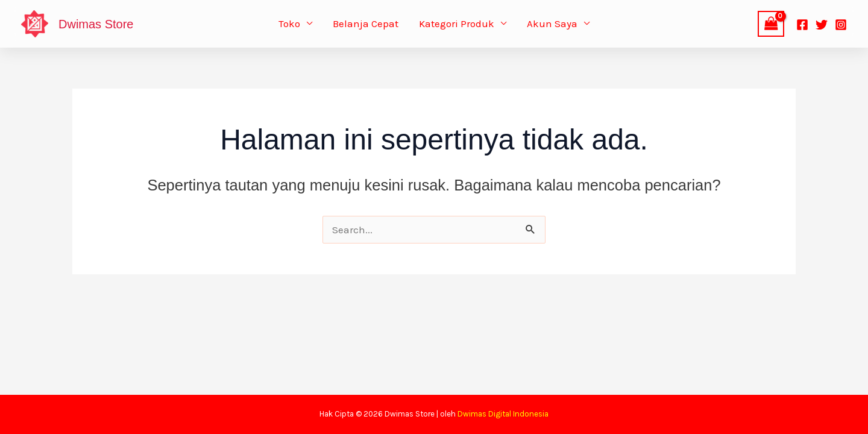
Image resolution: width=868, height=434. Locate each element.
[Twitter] (822, 25)
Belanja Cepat (366, 24)
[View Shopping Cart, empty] (771, 24)
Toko (289, 24)
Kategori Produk (457, 24)
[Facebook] (802, 25)
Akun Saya (552, 24)
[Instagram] (841, 25)
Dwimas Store (96, 24)
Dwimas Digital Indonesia (503, 414)
